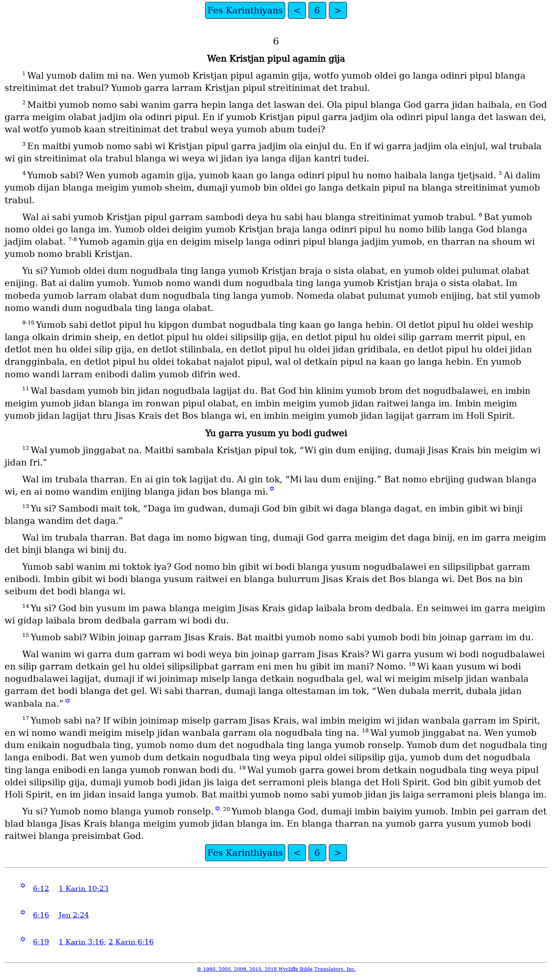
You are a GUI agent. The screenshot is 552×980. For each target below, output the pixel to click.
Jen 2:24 (74, 915)
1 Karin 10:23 (84, 889)
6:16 (41, 915)
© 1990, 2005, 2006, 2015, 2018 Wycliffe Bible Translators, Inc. (276, 969)
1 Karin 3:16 (81, 942)
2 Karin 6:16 (131, 942)
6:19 (41, 942)
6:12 (41, 889)
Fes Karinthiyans (245, 10)
